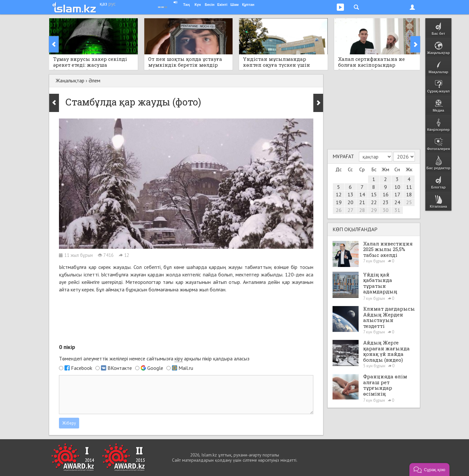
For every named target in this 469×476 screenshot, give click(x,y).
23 (386, 202)
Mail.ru (186, 368)
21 (362, 202)
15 (374, 194)
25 (409, 202)
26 (339, 210)
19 (339, 202)
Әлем (94, 80)
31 (397, 210)
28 (362, 210)
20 (350, 202)
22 (374, 202)
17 (397, 194)
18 (409, 194)
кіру (179, 358)
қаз (103, 4)
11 (409, 187)
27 (350, 210)
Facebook (82, 368)
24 (397, 202)
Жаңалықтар (70, 80)
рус (112, 4)
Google (155, 368)
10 (397, 187)
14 (362, 194)
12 (339, 194)
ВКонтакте (120, 368)
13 (350, 194)
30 (386, 210)
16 (386, 194)
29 (374, 210)
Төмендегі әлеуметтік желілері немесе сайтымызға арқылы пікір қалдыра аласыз (154, 359)
